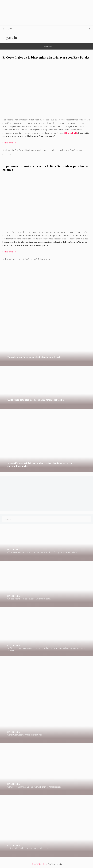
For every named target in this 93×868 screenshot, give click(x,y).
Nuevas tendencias (51, 150)
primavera (65, 150)
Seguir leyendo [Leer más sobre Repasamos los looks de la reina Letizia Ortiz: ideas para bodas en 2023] (9, 252)
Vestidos (48, 259)
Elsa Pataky (19, 150)
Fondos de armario (34, 150)
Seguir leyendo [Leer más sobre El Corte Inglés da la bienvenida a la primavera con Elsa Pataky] (9, 143)
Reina (40, 259)
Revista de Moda (55, 864)
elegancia (9, 150)
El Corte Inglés (71, 133)
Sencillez (74, 150)
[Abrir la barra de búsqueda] (89, 29)
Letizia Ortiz (27, 259)
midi (35, 259)
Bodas (8, 259)
